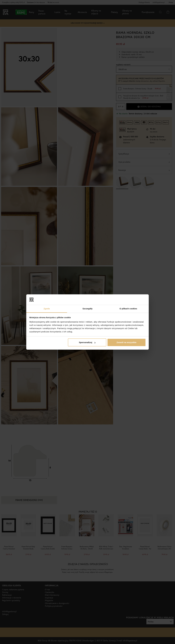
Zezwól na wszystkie (126, 342)
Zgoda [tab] (47, 309)
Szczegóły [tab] (87, 309)
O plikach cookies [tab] (128, 309)
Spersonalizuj (87, 342)
